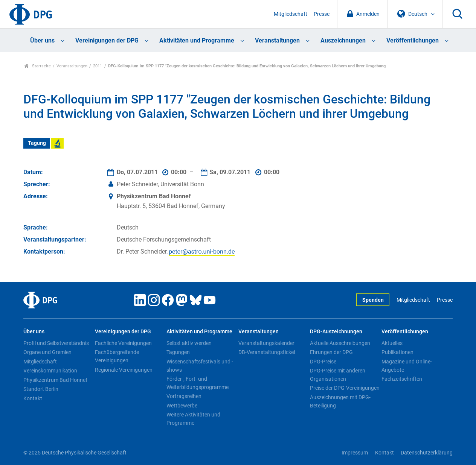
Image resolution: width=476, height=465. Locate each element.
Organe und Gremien (47, 352)
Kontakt (33, 398)
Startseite (37, 66)
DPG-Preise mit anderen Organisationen (338, 375)
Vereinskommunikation (50, 371)
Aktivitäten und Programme (197, 40)
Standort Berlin (41, 389)
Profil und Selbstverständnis (56, 343)
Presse (322, 14)
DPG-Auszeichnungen (336, 332)
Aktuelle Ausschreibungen (340, 343)
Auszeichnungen (343, 40)
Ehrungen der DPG (331, 352)
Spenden (373, 300)
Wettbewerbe (182, 406)
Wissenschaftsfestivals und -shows (200, 366)
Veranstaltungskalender (266, 343)
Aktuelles (392, 343)
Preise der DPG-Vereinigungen (345, 388)
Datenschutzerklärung (427, 453)
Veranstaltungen (277, 40)
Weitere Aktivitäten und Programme (193, 419)
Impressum (355, 453)
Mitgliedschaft (291, 14)
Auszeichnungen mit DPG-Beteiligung (340, 401)
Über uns (42, 40)
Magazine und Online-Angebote (407, 366)
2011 (98, 66)
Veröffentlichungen (413, 40)
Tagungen (178, 352)
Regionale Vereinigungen (124, 370)
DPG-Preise (323, 362)
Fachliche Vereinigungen (123, 343)
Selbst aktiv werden (189, 343)
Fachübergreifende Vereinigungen (117, 356)
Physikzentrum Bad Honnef (55, 380)
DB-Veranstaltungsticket (267, 352)
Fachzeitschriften (402, 379)
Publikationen (397, 352)
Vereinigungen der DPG (107, 40)
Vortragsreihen (184, 396)
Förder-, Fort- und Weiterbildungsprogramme (198, 383)
